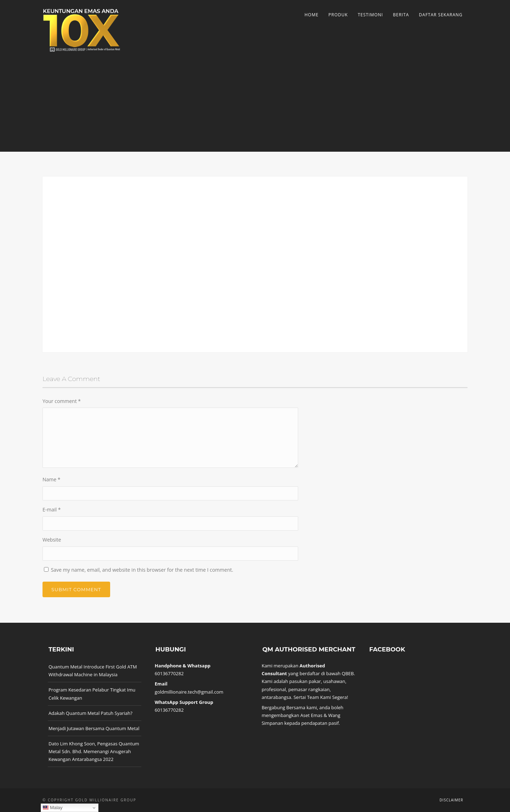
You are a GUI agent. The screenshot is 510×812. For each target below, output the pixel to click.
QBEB (348, 673)
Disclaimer (451, 800)
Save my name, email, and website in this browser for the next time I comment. (142, 570)
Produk (338, 15)
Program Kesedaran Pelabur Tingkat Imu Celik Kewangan (92, 694)
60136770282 (169, 673)
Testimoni (370, 15)
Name (52, 479)
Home (312, 15)
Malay (53, 808)
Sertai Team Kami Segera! (321, 697)
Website (52, 540)
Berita (401, 15)
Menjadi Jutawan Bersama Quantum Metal (94, 728)
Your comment (62, 401)
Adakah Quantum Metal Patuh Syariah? (90, 713)
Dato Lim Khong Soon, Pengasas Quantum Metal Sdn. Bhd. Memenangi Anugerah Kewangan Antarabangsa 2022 (94, 751)
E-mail (52, 509)
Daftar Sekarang (441, 15)
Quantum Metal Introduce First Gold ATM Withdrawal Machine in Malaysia (93, 671)
